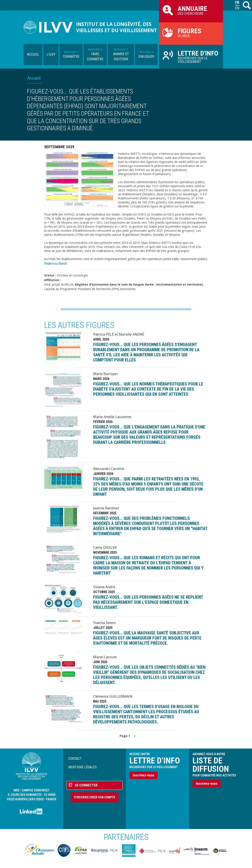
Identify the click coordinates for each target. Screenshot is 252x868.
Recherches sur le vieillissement (191, 56)
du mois (191, 32)
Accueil (33, 54)
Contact (75, 759)
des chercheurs (191, 10)
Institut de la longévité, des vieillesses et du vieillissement (117, 27)
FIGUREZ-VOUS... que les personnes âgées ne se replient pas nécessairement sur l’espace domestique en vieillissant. (148, 602)
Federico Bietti (56, 263)
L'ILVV (51, 54)
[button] (79, 179)
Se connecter (86, 785)
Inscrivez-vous (143, 775)
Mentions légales (83, 767)
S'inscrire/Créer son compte (95, 797)
